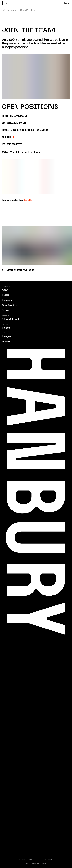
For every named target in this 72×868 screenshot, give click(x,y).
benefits (28, 200)
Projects (6, 328)
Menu (67, 3)
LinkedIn (6, 342)
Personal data (26, 860)
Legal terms (47, 860)
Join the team (9, 10)
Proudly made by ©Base (36, 864)
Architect (8, 137)
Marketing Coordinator (15, 116)
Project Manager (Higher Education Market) (26, 130)
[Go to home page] (5, 3)
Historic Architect (13, 144)
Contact (6, 310)
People (5, 295)
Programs (7, 300)
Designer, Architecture (15, 123)
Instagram (7, 336)
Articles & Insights (11, 319)
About (5, 290)
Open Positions (28, 10)
